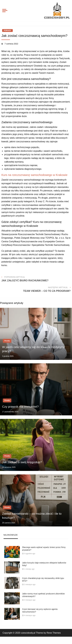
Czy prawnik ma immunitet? (20, 407)
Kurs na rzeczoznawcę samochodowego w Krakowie (34, 175)
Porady (7, 31)
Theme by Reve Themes (48, 633)
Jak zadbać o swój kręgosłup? (22, 462)
